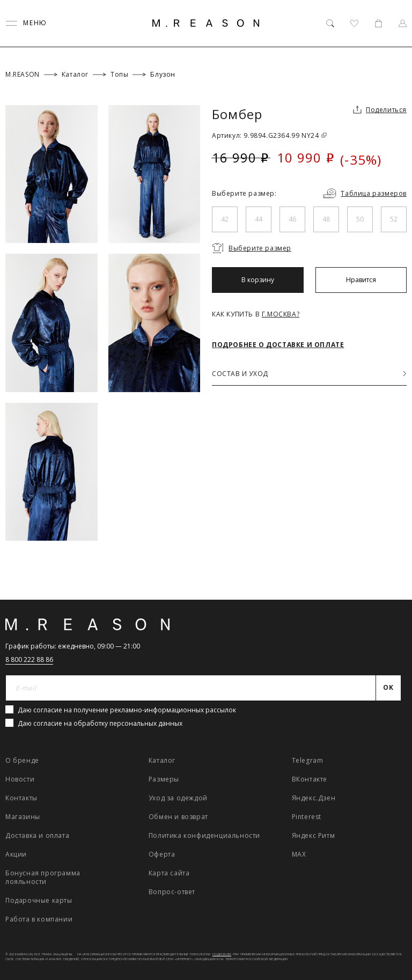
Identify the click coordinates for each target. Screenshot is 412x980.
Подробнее (222, 954)
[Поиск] (330, 23)
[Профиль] (403, 23)
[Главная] (206, 23)
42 (225, 219)
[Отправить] (389, 688)
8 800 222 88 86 (29, 660)
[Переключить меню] (26, 23)
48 (326, 219)
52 (394, 219)
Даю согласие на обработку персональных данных (100, 723)
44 (259, 219)
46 (292, 219)
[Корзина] (378, 23)
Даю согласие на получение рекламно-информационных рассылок (127, 710)
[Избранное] (354, 23)
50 (360, 219)
